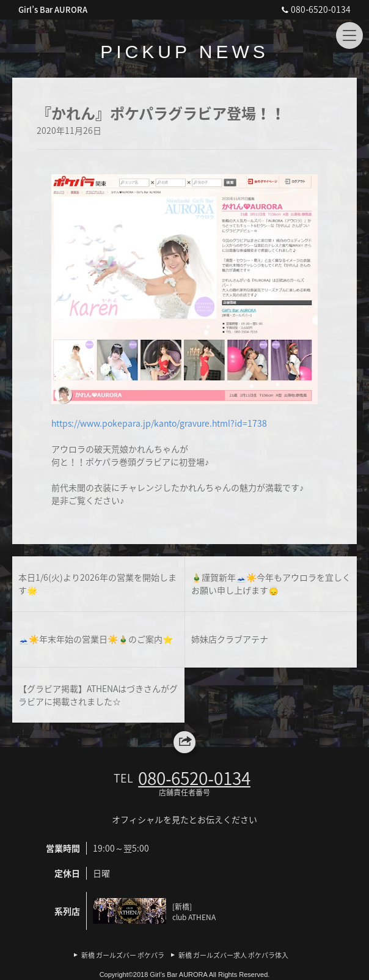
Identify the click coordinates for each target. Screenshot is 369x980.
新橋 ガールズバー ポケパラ (123, 956)
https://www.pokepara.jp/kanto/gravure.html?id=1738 (159, 423)
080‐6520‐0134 (314, 9)
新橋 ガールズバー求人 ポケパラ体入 (233, 956)
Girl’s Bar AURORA (53, 9)
